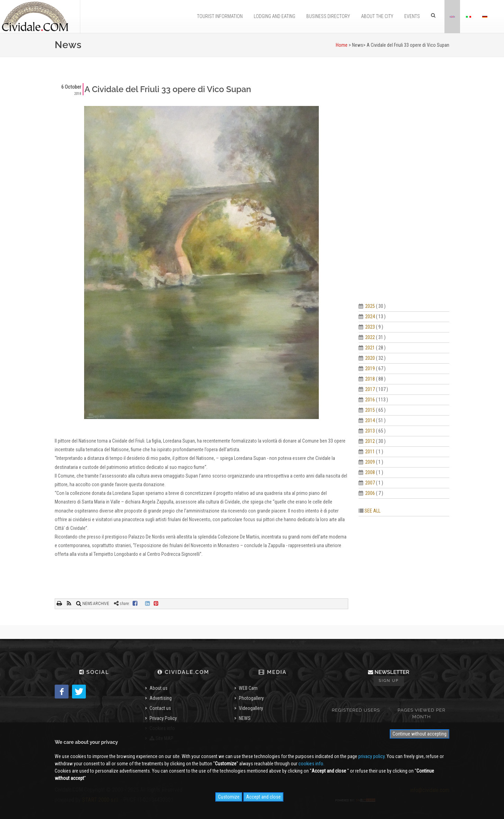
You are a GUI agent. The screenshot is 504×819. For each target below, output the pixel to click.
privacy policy (371, 756)
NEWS (245, 718)
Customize (229, 797)
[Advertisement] (404, 187)
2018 (370, 379)
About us (159, 688)
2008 (370, 472)
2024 (370, 317)
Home (342, 45)
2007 (370, 483)
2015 (370, 410)
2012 (370, 441)
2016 (370, 400)
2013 (370, 431)
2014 (370, 420)
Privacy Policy (163, 718)
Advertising (161, 698)
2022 (370, 337)
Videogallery (251, 708)
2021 (370, 348)
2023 (370, 327)
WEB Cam (248, 688)
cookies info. (311, 764)
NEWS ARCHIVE (93, 604)
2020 (370, 358)
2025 (370, 306)
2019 (370, 368)
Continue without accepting (420, 734)
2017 (370, 389)
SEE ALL (372, 511)
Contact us (160, 708)
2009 (370, 462)
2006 (370, 493)
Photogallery (251, 698)
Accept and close (263, 797)
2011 (370, 452)
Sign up (389, 681)
